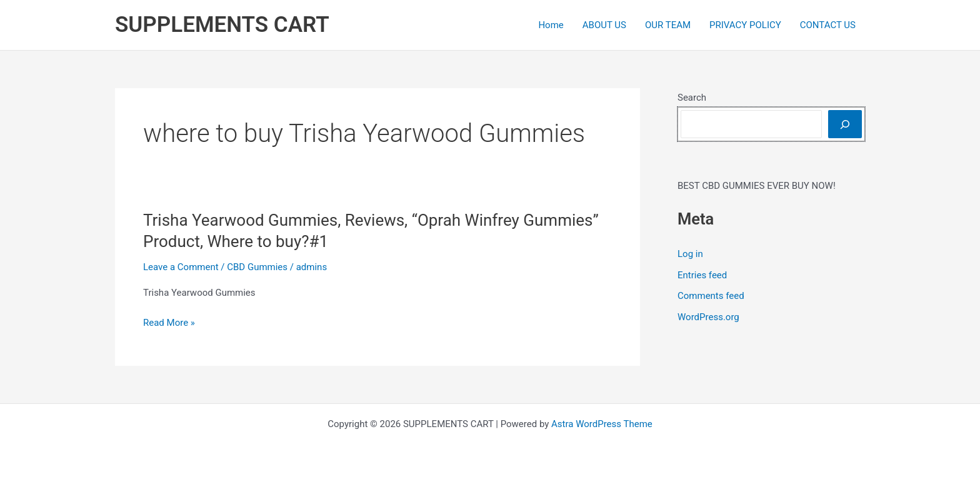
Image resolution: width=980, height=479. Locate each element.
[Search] (845, 124)
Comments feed (711, 296)
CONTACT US (828, 25)
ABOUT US (604, 25)
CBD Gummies (257, 267)
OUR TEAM (668, 25)
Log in (690, 254)
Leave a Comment (181, 267)
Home (551, 25)
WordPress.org (708, 317)
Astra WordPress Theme (602, 424)
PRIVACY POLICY (745, 25)
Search (692, 98)
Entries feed (702, 275)
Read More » (169, 323)
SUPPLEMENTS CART (222, 25)
